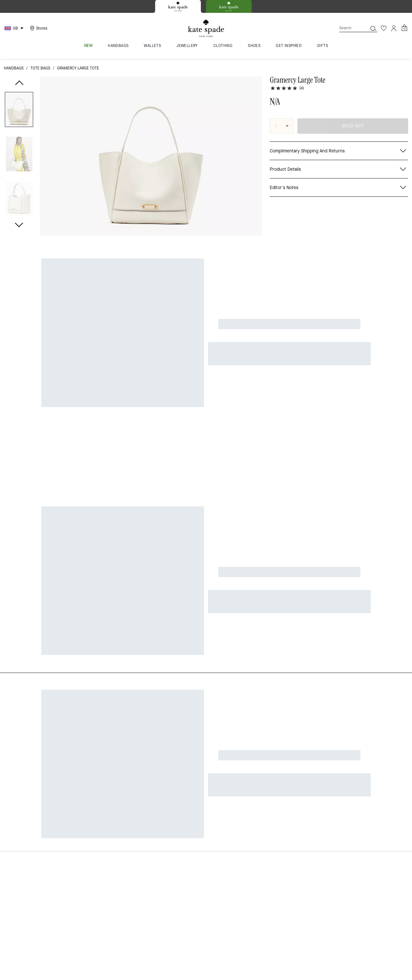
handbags (14, 68)
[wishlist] (255, 85)
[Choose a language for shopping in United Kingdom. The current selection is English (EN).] (15, 28)
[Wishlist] (384, 28)
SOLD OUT (353, 126)
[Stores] (38, 28)
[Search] (348, 28)
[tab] (178, 6)
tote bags (40, 68)
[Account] (394, 28)
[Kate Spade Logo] (206, 28)
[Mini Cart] (404, 28)
